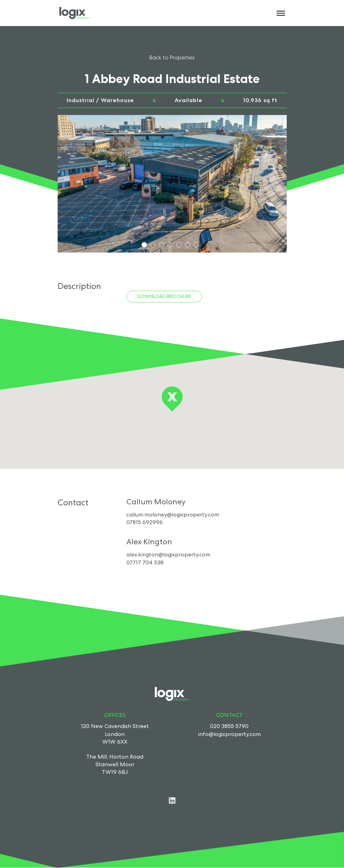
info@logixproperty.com (229, 734)
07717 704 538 (145, 563)
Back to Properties (172, 57)
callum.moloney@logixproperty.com (173, 515)
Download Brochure (164, 296)
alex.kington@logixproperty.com (168, 555)
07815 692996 (145, 522)
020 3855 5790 (229, 726)
